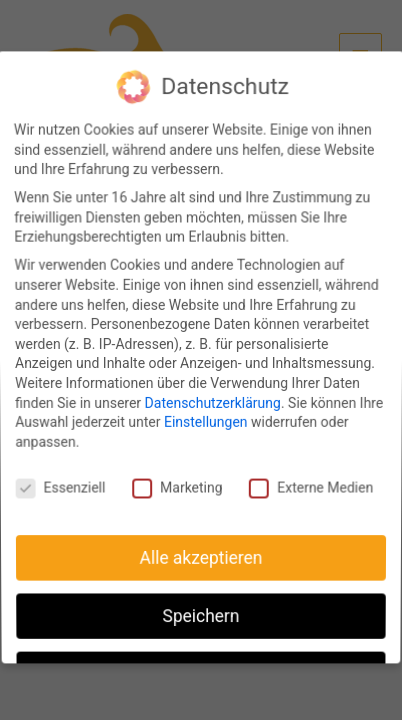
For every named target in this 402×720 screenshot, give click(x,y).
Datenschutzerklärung (212, 402)
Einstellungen (205, 421)
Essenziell (63, 484)
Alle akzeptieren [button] (200, 550)
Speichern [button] (201, 604)
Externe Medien (309, 484)
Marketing (178, 484)
